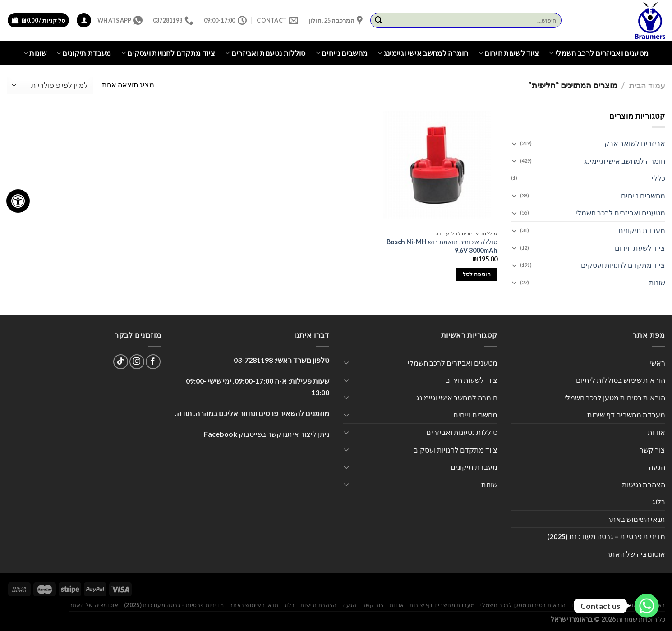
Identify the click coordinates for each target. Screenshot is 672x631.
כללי (658, 178)
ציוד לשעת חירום (640, 248)
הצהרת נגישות (644, 484)
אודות (656, 432)
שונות (35, 53)
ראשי (657, 363)
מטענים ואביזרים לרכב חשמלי (599, 53)
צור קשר (652, 450)
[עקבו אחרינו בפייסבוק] (153, 362)
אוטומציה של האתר (636, 554)
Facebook (221, 434)
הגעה (657, 467)
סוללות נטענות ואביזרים (265, 53)
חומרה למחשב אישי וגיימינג (423, 53)
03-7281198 (253, 360)
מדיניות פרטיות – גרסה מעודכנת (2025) (606, 536)
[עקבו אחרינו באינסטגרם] (137, 362)
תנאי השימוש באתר (636, 519)
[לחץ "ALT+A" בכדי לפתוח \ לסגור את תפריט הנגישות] (18, 201)
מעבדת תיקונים (84, 53)
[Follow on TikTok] (121, 362)
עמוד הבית (647, 85)
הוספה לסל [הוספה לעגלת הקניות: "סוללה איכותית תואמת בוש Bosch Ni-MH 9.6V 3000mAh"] (477, 274)
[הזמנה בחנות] (50, 85)
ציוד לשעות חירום (509, 53)
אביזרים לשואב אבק (635, 143)
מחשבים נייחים (342, 53)
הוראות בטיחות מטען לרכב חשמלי (615, 397)
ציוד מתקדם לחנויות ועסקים (168, 53)
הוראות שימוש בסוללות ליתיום (621, 380)
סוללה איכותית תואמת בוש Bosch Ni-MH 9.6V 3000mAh (442, 246)
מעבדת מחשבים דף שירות (626, 414)
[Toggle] (515, 143)
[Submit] (378, 20)
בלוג (659, 501)
